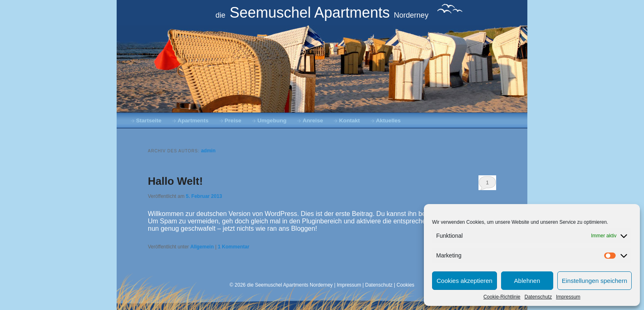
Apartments (193, 121)
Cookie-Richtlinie (502, 297)
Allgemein (202, 247)
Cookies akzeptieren (465, 281)
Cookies (406, 285)
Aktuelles (388, 121)
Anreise (313, 121)
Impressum (568, 297)
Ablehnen (527, 281)
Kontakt (350, 121)
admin (208, 151)
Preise (233, 121)
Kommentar (233, 247)
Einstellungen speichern (595, 281)
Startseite (149, 121)
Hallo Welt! (175, 181)
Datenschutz (538, 297)
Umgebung (272, 121)
